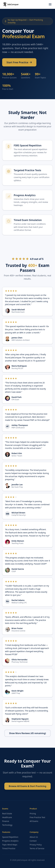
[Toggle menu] (50, 4)
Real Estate (7, 814)
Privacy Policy (36, 845)
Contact (33, 841)
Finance (6, 821)
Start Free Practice (19, 64)
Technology (7, 825)
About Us (34, 837)
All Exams (34, 821)
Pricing (33, 814)
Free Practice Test (37, 817)
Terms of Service (37, 848)
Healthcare (7, 817)
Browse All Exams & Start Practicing (27, 786)
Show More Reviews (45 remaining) (27, 733)
